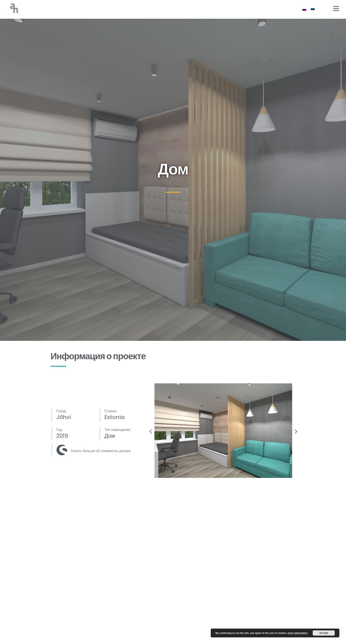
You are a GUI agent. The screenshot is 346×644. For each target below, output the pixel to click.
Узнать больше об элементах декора (101, 451)
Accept (324, 633)
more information (297, 633)
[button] (151, 431)
